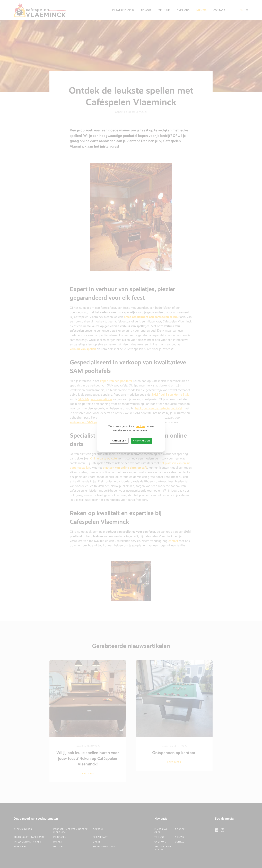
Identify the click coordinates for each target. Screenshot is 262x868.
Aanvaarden (142, 441)
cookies (141, 426)
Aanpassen (119, 441)
